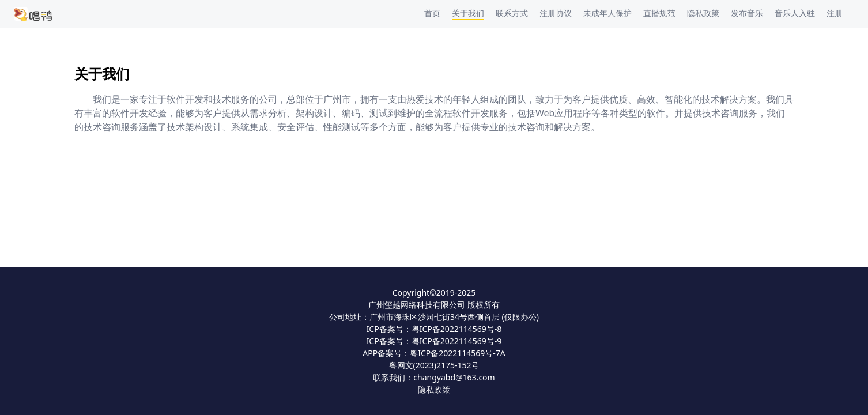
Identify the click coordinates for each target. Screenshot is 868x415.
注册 (835, 13)
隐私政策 (703, 13)
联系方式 (512, 13)
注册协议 (556, 13)
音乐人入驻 (795, 13)
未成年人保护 (607, 13)
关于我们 (468, 13)
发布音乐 (747, 13)
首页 (432, 13)
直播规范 (659, 13)
